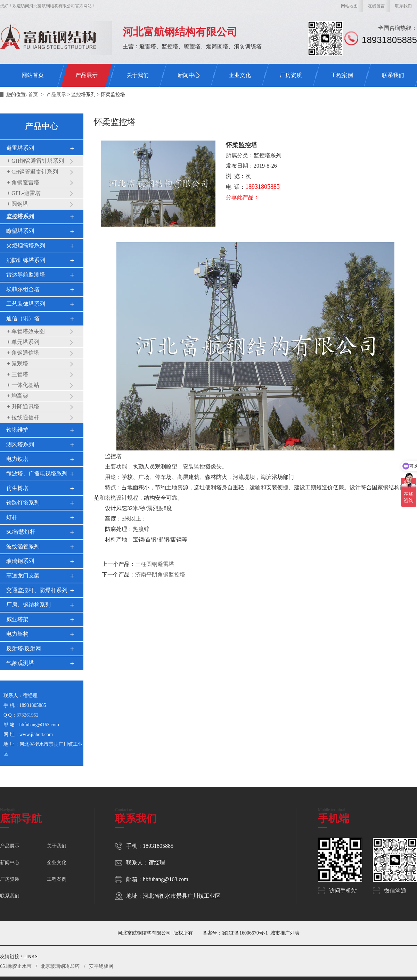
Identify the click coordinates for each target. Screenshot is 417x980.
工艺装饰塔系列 (26, 304)
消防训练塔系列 (26, 260)
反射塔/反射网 (24, 648)
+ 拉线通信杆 (23, 417)
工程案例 (342, 75)
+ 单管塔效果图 (26, 331)
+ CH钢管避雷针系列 (32, 172)
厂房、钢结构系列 (28, 605)
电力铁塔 (17, 459)
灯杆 (12, 517)
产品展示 (87, 75)
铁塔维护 (17, 430)
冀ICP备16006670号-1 (245, 933)
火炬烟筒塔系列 (26, 246)
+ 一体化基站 (23, 385)
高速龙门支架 (23, 576)
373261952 (28, 715)
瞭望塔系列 (20, 231)
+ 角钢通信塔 (23, 353)
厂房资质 (291, 75)
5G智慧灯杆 (21, 532)
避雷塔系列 (20, 148)
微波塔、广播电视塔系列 (37, 474)
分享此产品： (243, 197)
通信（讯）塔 (23, 318)
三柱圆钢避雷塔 (155, 564)
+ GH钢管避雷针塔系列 (35, 161)
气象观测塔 (20, 663)
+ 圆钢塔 (18, 204)
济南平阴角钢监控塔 (160, 575)
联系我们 (403, 6)
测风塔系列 (20, 444)
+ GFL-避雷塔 (24, 193)
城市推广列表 (285, 933)
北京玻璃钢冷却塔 (60, 966)
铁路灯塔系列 (23, 503)
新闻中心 (189, 75)
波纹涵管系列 (23, 546)
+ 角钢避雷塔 (23, 182)
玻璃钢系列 (20, 561)
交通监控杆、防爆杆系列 (37, 590)
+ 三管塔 (18, 374)
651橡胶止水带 (16, 966)
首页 (34, 95)
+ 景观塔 (18, 364)
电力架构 (17, 634)
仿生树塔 (17, 488)
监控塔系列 (20, 216)
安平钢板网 (101, 966)
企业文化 (240, 75)
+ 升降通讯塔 (23, 407)
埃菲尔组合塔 (23, 289)
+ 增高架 (18, 396)
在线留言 (376, 6)
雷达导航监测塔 (26, 275)
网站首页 (33, 75)
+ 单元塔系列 (23, 342)
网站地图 (349, 6)
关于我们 (138, 75)
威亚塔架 (17, 619)
